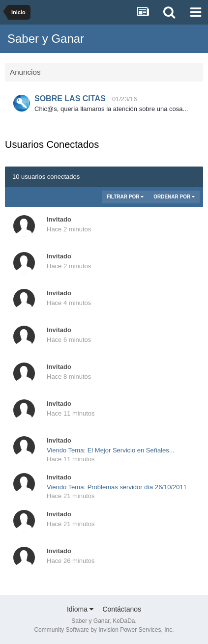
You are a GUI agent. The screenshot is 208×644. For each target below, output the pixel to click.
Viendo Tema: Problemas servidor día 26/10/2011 (117, 487)
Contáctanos (122, 609)
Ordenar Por (174, 197)
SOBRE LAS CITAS (70, 98)
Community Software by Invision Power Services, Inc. (104, 630)
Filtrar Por (125, 197)
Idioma (80, 609)
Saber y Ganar (46, 39)
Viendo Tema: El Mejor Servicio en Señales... (111, 450)
